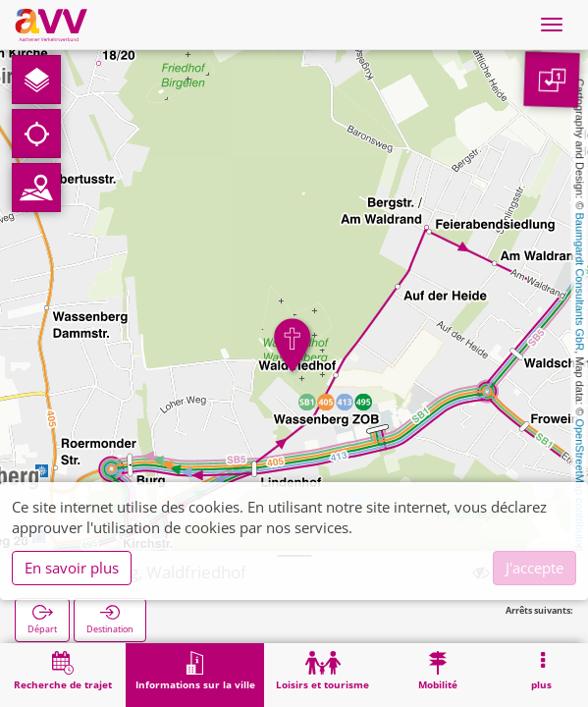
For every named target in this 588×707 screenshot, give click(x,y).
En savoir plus (72, 568)
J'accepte (535, 568)
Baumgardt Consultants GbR (580, 282)
